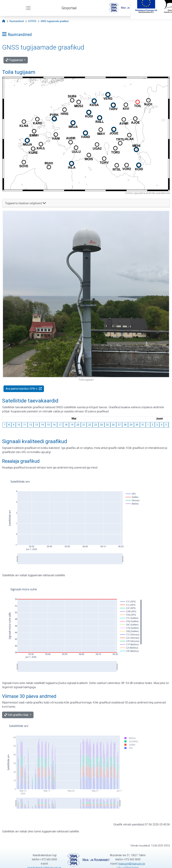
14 (42, 425)
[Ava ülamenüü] (28, 8)
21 (84, 425)
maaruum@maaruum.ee (132, 864)
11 (25, 425)
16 (54, 425)
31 (143, 425)
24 (101, 425)
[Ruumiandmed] (17, 21)
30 (137, 425)
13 (36, 425)
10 (19, 425)
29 (131, 425)
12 (31, 425)
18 (66, 425)
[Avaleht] (4, 21)
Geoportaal (69, 8)
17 (60, 425)
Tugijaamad (15, 60)
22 (90, 425)
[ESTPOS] (32, 21)
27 (119, 425)
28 (125, 425)
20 (78, 425)
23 (96, 425)
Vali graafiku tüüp (17, 715)
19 (72, 425)
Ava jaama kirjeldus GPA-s (22, 389)
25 (107, 425)
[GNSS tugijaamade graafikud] (55, 21)
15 (48, 425)
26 (113, 425)
